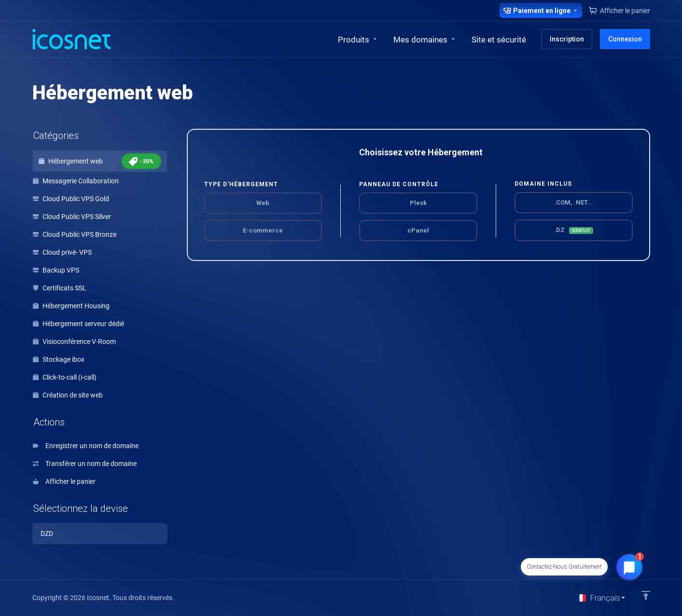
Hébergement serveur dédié (78, 324)
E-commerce (263, 230)
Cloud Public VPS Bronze (75, 234)
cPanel (418, 230)
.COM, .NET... (573, 202)
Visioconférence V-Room (74, 342)
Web (263, 203)
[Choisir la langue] (601, 598)
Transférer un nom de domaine (85, 464)
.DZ (574, 230)
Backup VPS (56, 270)
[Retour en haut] (646, 595)
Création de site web (68, 395)
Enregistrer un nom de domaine (86, 446)
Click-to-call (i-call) (65, 377)
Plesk (418, 203)
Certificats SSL (60, 288)
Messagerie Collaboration (76, 181)
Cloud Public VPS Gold (71, 199)
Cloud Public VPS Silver (72, 217)
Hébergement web (100, 161)
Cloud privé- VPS (62, 252)
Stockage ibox (59, 359)
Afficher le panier (64, 481)
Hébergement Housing (71, 306)
